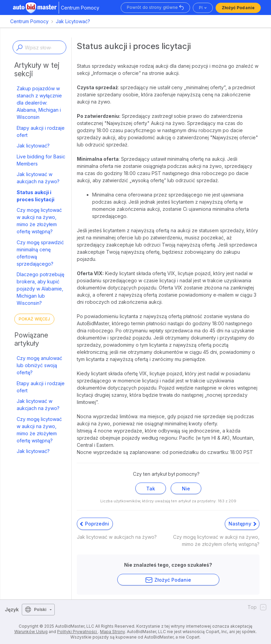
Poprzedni (95, 524)
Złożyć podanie (238, 8)
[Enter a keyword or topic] (39, 47)
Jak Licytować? (73, 21)
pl (201, 8)
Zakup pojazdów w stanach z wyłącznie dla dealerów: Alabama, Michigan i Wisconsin (39, 103)
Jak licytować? (33, 146)
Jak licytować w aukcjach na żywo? (38, 178)
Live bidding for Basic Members (41, 160)
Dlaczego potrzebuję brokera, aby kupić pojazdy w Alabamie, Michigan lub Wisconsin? (40, 289)
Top (257, 607)
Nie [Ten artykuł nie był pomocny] (186, 489)
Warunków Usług (31, 632)
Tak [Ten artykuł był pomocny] (151, 489)
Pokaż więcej (34, 319)
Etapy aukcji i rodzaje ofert (41, 131)
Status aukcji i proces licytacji (36, 196)
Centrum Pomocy (29, 21)
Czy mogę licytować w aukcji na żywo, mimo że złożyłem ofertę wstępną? (39, 221)
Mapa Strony (112, 632)
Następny (242, 524)
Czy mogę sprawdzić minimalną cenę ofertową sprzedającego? (40, 253)
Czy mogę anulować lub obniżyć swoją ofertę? (39, 365)
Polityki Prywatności (78, 632)
